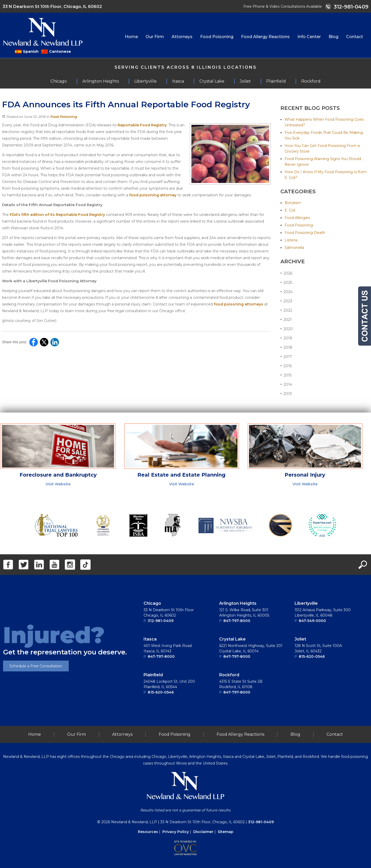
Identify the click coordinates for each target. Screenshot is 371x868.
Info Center (309, 37)
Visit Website (58, 484)
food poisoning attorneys (238, 304)
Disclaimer (203, 832)
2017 (286, 357)
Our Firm (155, 37)
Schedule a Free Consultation (36, 666)
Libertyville (306, 603)
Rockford (229, 675)
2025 (286, 282)
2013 (286, 394)
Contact (355, 37)
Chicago (152, 603)
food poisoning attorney (153, 195)
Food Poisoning (217, 37)
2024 (286, 292)
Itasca (150, 639)
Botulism (293, 203)
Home (131, 37)
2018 (286, 347)
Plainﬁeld (153, 675)
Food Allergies (297, 218)
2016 (286, 366)
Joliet (300, 639)
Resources (148, 832)
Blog (333, 37)
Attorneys (182, 37)
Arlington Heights (238, 603)
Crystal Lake (232, 639)
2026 (286, 273)
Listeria (291, 240)
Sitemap (226, 832)
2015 (286, 375)
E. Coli (290, 210)
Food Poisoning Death (305, 233)
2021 (286, 319)
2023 (286, 301)
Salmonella (294, 248)
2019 (286, 338)
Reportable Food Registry (142, 125)
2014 (286, 384)
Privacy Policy (176, 832)
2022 (286, 310)
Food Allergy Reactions (265, 37)
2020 (287, 329)
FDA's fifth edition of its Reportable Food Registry (57, 215)
